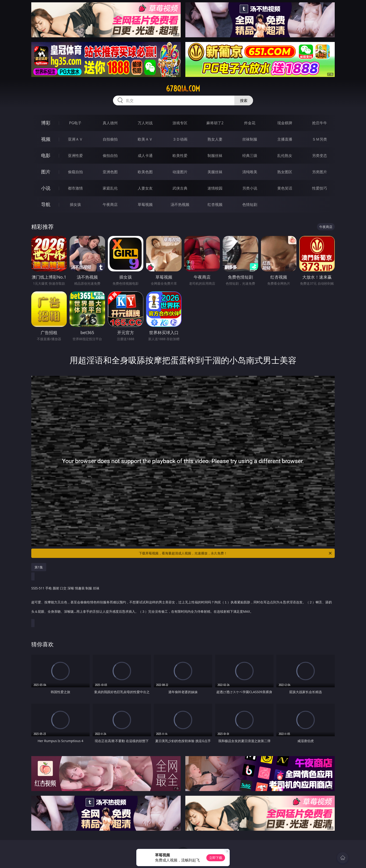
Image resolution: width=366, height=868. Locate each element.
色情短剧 (250, 204)
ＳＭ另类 (320, 139)
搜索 (244, 100)
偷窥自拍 (75, 172)
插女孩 (75, 204)
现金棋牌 (285, 123)
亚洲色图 (110, 172)
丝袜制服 (250, 139)
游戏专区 (180, 123)
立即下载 (216, 858)
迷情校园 (215, 188)
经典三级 (250, 156)
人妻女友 (145, 188)
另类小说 (250, 188)
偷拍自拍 (110, 156)
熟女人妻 (215, 139)
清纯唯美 (250, 172)
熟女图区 (285, 172)
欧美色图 (145, 172)
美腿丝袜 (215, 172)
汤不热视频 (180, 204)
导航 (46, 204)
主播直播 (285, 139)
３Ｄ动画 (180, 139)
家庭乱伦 (110, 188)
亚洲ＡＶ (75, 139)
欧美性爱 (180, 156)
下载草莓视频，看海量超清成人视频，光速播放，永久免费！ (236, 553)
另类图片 (320, 172)
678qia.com (183, 89)
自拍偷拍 (110, 139)
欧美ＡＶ (145, 139)
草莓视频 (145, 204)
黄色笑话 (285, 188)
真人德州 (110, 123)
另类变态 (320, 156)
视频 (46, 139)
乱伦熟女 (285, 156)
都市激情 (75, 188)
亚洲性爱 (75, 156)
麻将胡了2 (215, 123)
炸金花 (250, 123)
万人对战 (145, 123)
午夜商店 (110, 204)
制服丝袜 (215, 156)
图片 (46, 172)
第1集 (39, 567)
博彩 (46, 123)
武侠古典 (180, 188)
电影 (46, 155)
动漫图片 (180, 172)
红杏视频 (215, 204)
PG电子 (75, 123)
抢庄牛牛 (320, 123)
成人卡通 (145, 156)
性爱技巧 (320, 188)
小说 (46, 188)
